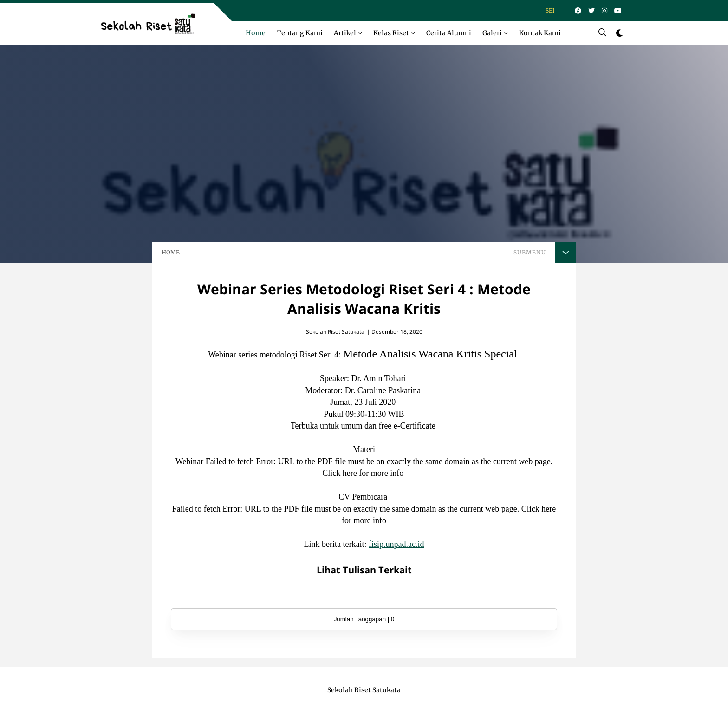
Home (256, 33)
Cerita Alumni (449, 33)
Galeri (492, 33)
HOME (171, 252)
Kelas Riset (391, 33)
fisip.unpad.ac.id (396, 544)
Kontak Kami (540, 33)
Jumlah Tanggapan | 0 (364, 619)
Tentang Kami (300, 33)
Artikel (345, 33)
